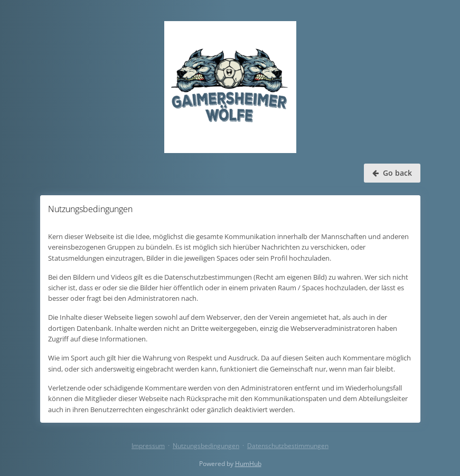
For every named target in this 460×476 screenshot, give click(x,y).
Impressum (148, 446)
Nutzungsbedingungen (206, 446)
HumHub (248, 464)
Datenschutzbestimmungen (288, 446)
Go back (392, 173)
